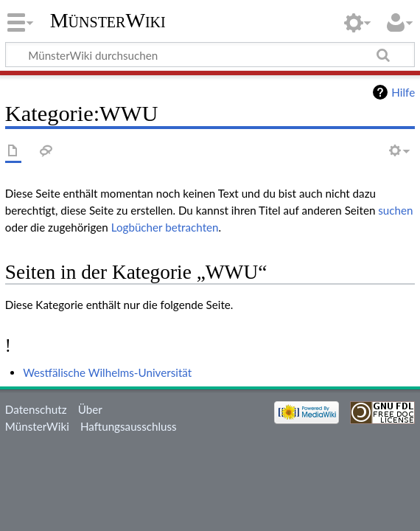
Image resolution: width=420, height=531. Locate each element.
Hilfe (403, 92)
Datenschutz (36, 409)
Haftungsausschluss (129, 426)
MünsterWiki (108, 20)
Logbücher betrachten (165, 227)
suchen (395, 210)
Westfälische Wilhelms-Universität (107, 372)
